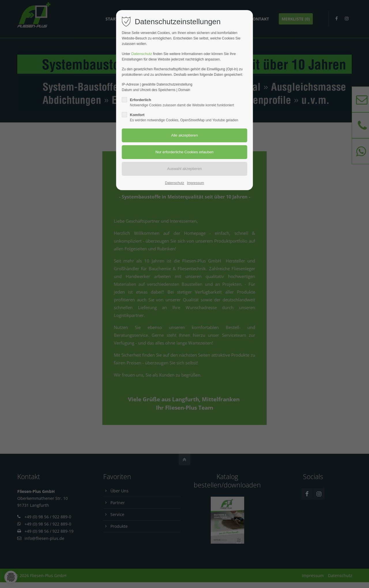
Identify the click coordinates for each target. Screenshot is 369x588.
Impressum (195, 183)
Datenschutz (142, 54)
